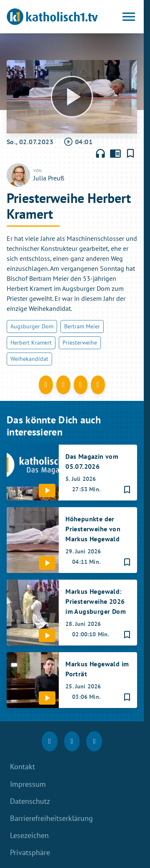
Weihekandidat (29, 359)
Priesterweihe (80, 343)
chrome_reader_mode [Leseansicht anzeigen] (115, 153)
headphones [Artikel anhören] (100, 153)
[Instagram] (72, 741)
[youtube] (94, 741)
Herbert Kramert (31, 343)
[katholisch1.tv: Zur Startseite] (52, 17)
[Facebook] (50, 741)
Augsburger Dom (32, 326)
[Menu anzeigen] (129, 17)
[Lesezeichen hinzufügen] (130, 153)
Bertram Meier (82, 326)
